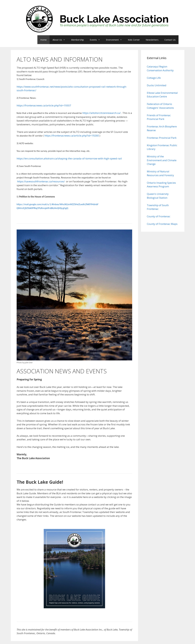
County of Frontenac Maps (162, 224)
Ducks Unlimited (157, 85)
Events (96, 40)
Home (43, 40)
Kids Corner (134, 40)
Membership (77, 40)
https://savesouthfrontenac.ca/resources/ (41, 181)
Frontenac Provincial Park (162, 138)
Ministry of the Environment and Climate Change (162, 160)
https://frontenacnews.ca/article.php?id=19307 (44, 105)
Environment (115, 40)
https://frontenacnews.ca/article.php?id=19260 (72, 136)
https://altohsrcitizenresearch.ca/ (102, 113)
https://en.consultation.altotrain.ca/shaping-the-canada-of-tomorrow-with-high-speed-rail (69, 158)
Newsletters (152, 40)
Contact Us (170, 40)
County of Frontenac (159, 216)
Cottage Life (154, 78)
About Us (60, 40)
